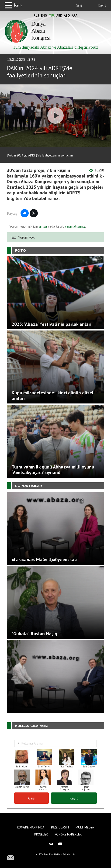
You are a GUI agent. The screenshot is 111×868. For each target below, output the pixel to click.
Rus (36, 16)
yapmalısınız (75, 226)
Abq (67, 16)
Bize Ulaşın (60, 827)
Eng (44, 16)
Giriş (79, 5)
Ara (75, 16)
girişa (43, 226)
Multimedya (85, 827)
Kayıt (102, 5)
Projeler (41, 834)
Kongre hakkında (31, 827)
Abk (59, 16)
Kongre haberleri (69, 834)
